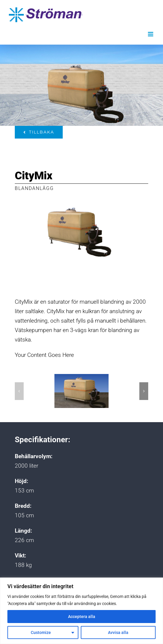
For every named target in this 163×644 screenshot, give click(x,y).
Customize (41, 632)
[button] (19, 391)
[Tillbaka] (39, 132)
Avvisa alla (118, 632)
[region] (81, 611)
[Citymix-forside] (81, 391)
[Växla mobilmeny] (151, 34)
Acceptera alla (82, 617)
